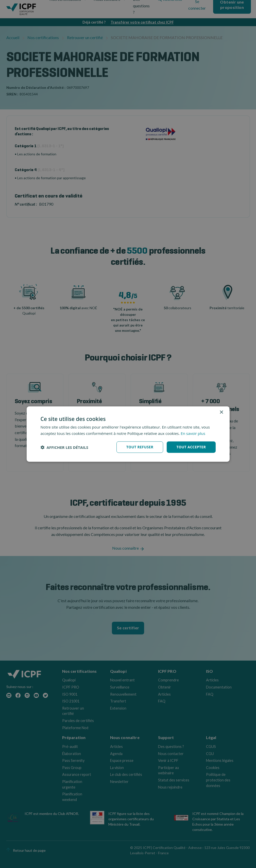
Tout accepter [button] (191, 447)
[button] (64, 447)
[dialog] (128, 434)
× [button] (221, 412)
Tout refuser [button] (140, 447)
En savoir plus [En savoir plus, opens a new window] (193, 433)
